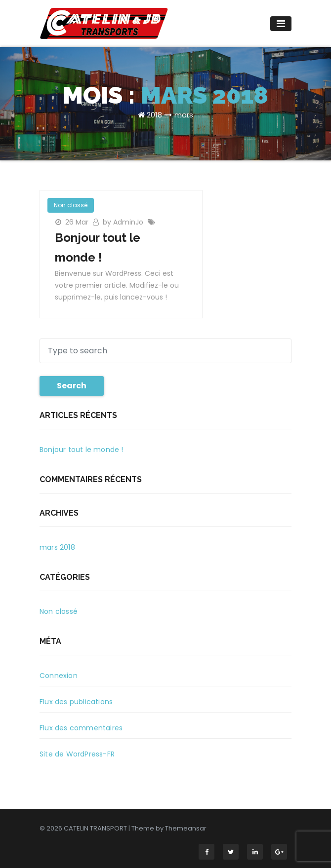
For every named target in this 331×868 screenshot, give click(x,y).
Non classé (71, 205)
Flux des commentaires (81, 728)
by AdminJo (124, 222)
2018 (154, 115)
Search (72, 386)
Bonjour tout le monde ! (82, 450)
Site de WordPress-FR (77, 754)
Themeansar (186, 828)
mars (184, 115)
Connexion (59, 676)
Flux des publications (76, 702)
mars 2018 (57, 547)
